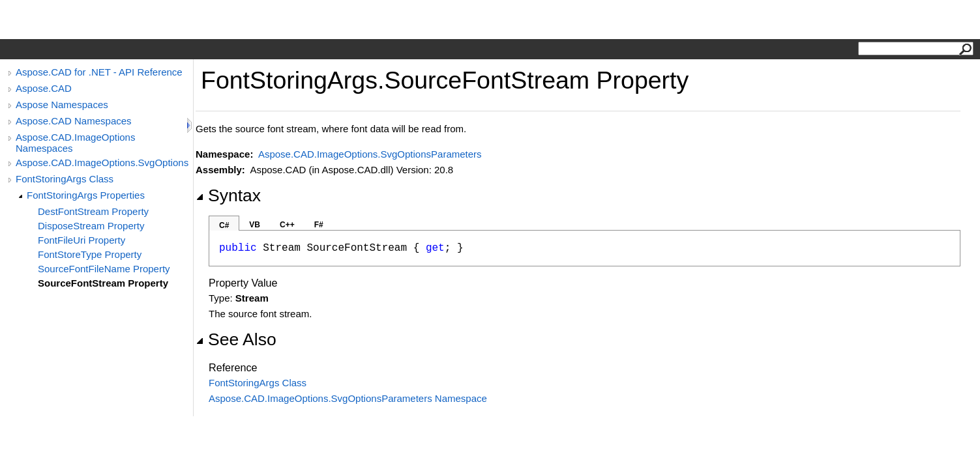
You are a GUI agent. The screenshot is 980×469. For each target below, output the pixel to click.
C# (224, 225)
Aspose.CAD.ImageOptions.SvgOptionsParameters (102, 163)
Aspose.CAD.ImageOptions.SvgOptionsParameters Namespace (348, 398)
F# (319, 225)
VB (255, 225)
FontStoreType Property (90, 254)
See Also (236, 339)
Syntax (228, 195)
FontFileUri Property (82, 240)
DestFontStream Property (93, 211)
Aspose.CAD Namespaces (74, 121)
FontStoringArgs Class (65, 179)
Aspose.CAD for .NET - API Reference (99, 72)
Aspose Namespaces (62, 105)
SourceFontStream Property (103, 283)
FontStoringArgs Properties (86, 195)
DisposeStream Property (91, 226)
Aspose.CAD (44, 88)
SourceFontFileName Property (104, 269)
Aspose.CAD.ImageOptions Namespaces (75, 143)
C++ (287, 225)
